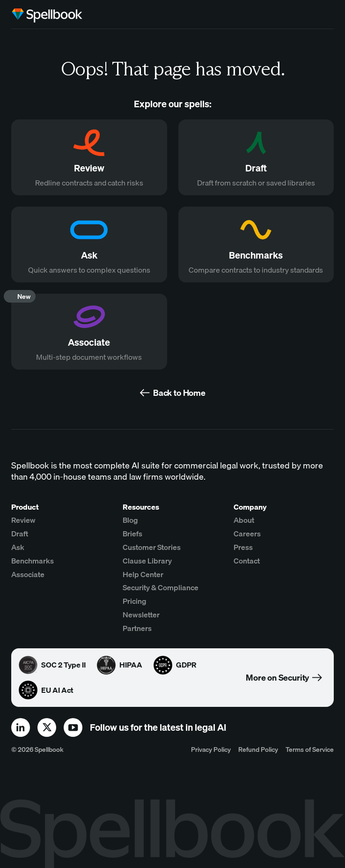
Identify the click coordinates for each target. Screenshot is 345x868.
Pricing (135, 601)
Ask (18, 547)
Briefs (132, 534)
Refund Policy (258, 749)
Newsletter (141, 615)
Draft (20, 534)
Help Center (143, 574)
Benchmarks (33, 561)
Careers (247, 534)
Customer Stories (152, 547)
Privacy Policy (211, 749)
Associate (28, 574)
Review (23, 520)
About (244, 520)
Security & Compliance (161, 587)
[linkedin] (21, 727)
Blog (130, 520)
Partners (137, 628)
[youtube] (73, 727)
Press (243, 547)
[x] (47, 727)
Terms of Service (310, 749)
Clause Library (147, 561)
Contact (247, 561)
